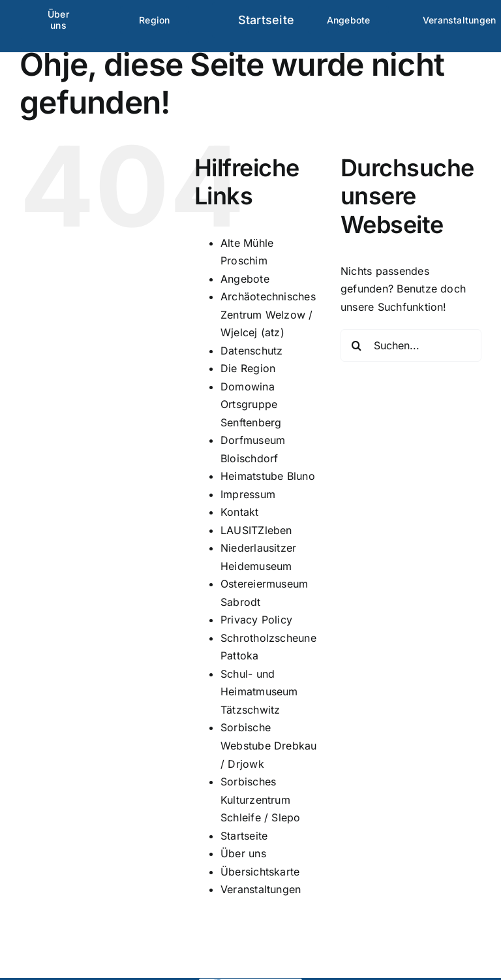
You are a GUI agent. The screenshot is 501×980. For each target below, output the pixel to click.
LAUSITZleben (256, 530)
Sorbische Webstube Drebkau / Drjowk (269, 745)
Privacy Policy (256, 620)
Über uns (243, 853)
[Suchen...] (411, 345)
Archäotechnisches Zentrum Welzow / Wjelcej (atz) (268, 314)
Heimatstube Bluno (268, 476)
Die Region (248, 368)
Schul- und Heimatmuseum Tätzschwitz (259, 692)
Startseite (244, 836)
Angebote (245, 279)
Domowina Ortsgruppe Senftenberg (251, 404)
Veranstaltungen (261, 889)
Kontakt (240, 512)
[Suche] (357, 345)
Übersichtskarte (260, 872)
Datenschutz (252, 351)
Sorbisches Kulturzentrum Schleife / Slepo (261, 799)
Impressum (248, 494)
